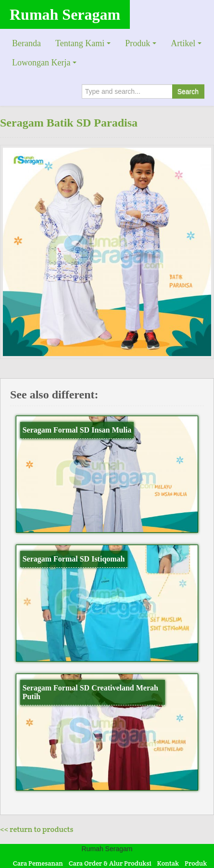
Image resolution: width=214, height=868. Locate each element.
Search (188, 91)
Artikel (183, 43)
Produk (138, 43)
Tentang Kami (80, 43)
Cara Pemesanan (38, 863)
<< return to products (37, 829)
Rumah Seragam (65, 14)
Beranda (26, 43)
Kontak (168, 863)
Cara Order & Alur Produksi (110, 863)
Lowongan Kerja (41, 63)
